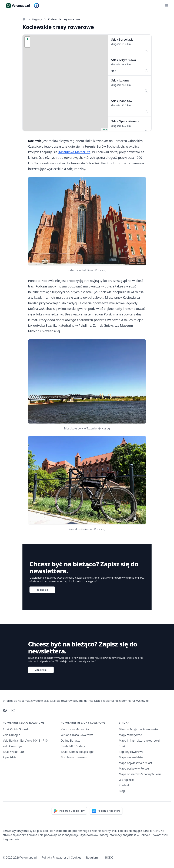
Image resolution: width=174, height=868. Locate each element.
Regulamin (93, 858)
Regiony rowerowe (131, 752)
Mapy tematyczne (130, 735)
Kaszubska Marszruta (74, 152)
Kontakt (124, 785)
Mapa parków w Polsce (134, 769)
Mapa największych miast (135, 763)
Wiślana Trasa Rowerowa (77, 735)
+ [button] (27, 39)
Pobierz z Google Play (69, 811)
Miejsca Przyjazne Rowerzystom (140, 729)
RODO (109, 858)
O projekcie (126, 780)
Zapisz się (42, 590)
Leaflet (105, 129)
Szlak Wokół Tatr (14, 752)
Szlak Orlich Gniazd (15, 729)
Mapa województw (131, 757)
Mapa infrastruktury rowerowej (139, 741)
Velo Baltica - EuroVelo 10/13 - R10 (25, 741)
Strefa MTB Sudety (73, 746)
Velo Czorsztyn (12, 746)
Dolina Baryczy (71, 741)
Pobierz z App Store (106, 811)
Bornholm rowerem (74, 757)
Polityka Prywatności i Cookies (61, 858)
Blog (122, 791)
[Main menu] (166, 6)
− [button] (27, 45)
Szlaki (122, 746)
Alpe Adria (10, 757)
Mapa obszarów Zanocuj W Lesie (140, 774)
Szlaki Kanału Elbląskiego (77, 752)
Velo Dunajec (11, 735)
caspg (100, 270)
